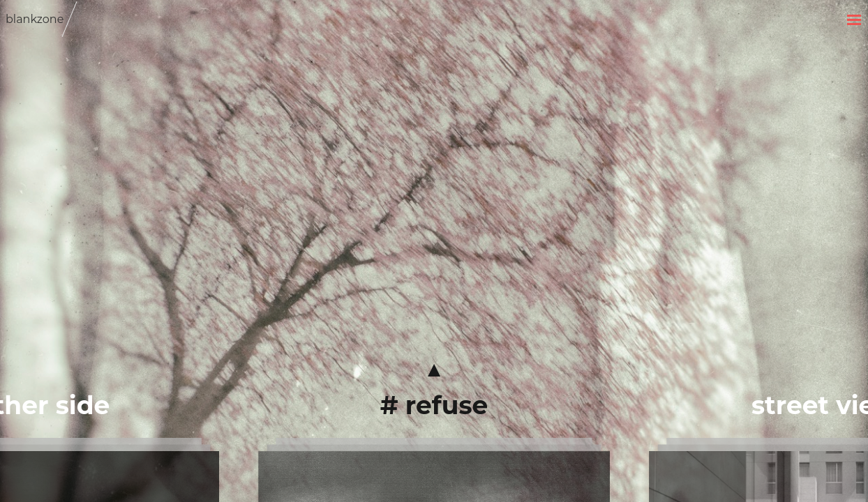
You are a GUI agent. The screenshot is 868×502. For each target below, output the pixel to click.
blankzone (35, 19)
